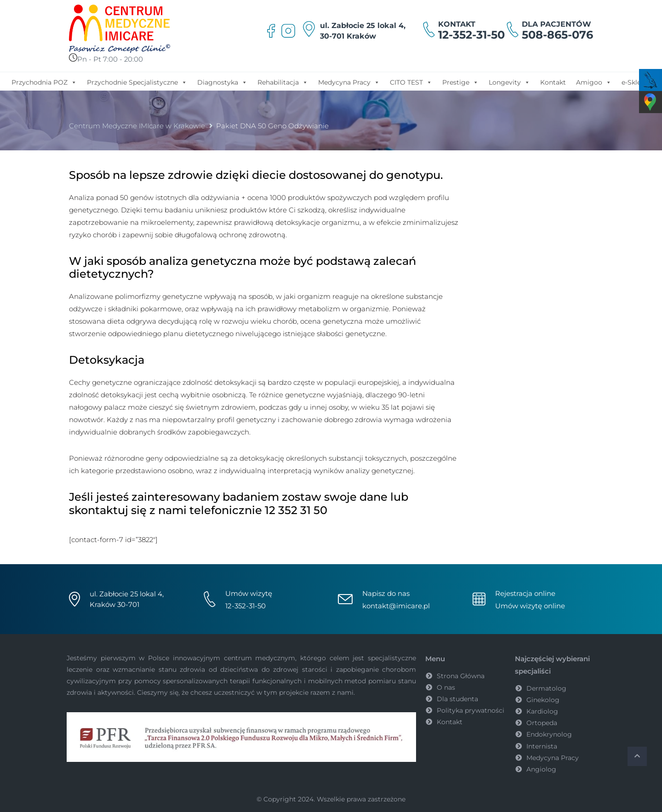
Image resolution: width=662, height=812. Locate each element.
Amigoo (594, 82)
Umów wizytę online (530, 606)
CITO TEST (411, 82)
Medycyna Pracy (349, 82)
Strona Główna (461, 676)
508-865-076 (557, 35)
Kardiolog (542, 711)
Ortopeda (542, 723)
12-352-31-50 (471, 35)
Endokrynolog (549, 734)
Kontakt (553, 82)
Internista (542, 746)
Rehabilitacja (283, 82)
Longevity (509, 82)
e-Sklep (633, 82)
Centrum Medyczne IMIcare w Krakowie (137, 126)
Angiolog (541, 769)
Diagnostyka (222, 82)
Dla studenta (457, 699)
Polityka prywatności (471, 710)
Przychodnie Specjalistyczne (137, 82)
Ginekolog (543, 700)
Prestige (460, 82)
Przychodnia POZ (44, 82)
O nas (446, 687)
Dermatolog (546, 688)
